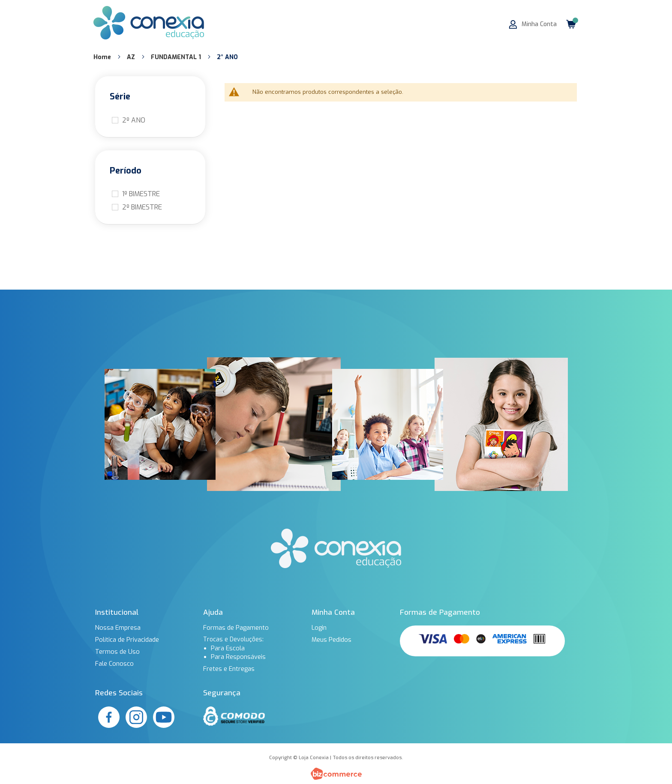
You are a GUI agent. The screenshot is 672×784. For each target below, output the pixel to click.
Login (319, 628)
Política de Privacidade (127, 640)
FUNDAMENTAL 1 (177, 57)
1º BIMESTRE (141, 194)
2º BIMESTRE (142, 207)
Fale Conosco (114, 664)
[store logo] (149, 23)
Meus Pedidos (331, 640)
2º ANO (134, 120)
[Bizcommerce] (336, 774)
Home (103, 57)
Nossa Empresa (117, 628)
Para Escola (228, 648)
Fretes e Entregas (229, 669)
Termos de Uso (117, 652)
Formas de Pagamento (235, 628)
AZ (132, 57)
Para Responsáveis (238, 657)
